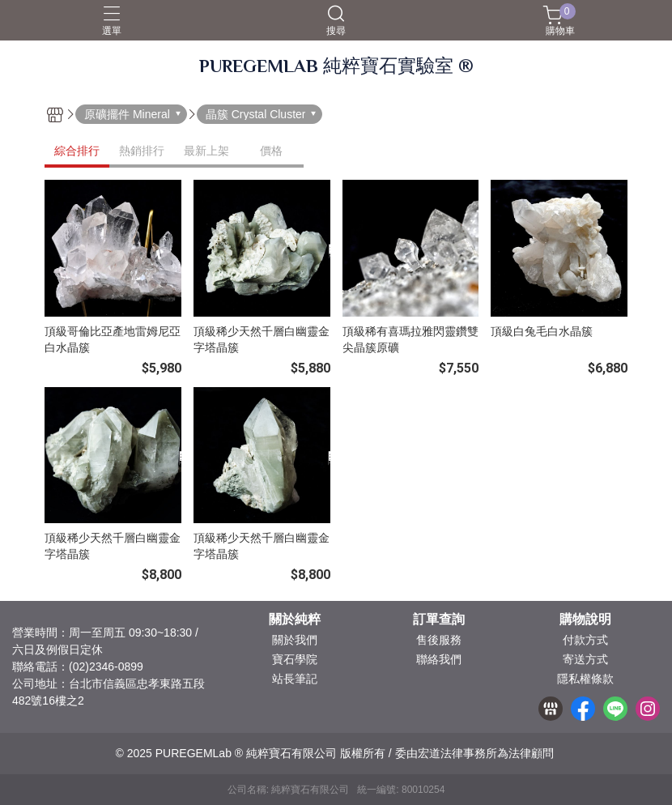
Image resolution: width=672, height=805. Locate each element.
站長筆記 (295, 679)
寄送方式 (585, 659)
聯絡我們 (439, 659)
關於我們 (295, 640)
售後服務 (439, 640)
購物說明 (585, 620)
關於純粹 (295, 620)
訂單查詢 (439, 620)
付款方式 (585, 640)
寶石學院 (295, 659)
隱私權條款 (585, 679)
